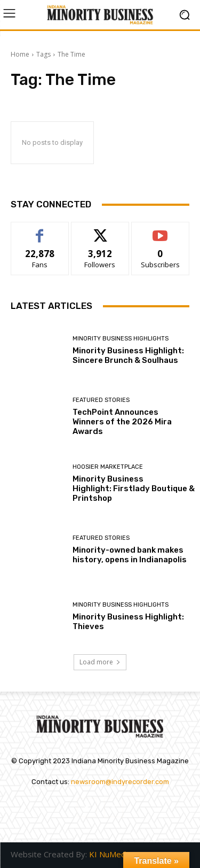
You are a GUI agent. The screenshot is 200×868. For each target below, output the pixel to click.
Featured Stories (101, 400)
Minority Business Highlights (121, 339)
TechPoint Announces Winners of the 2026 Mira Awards (122, 422)
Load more (100, 662)
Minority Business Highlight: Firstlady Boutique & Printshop (134, 489)
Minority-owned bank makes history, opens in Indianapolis (130, 555)
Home (20, 54)
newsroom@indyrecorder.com (120, 782)
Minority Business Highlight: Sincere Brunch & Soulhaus (128, 355)
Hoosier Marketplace (108, 467)
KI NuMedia (110, 854)
